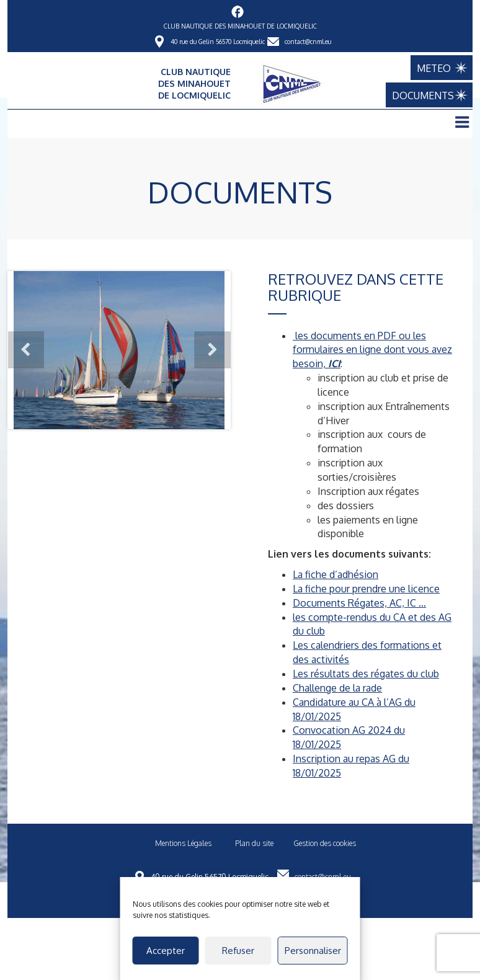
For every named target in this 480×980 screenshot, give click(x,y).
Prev (26, 350)
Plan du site (254, 843)
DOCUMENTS (429, 96)
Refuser (238, 951)
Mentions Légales (183, 843)
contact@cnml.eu (308, 42)
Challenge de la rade (337, 688)
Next (212, 350)
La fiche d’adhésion (336, 574)
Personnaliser (313, 951)
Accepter (166, 951)
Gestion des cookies (325, 843)
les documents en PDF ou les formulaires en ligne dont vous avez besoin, (372, 350)
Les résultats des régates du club (366, 674)
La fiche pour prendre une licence (366, 589)
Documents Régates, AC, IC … (359, 603)
